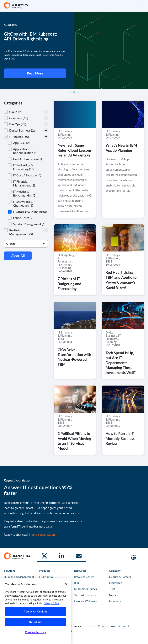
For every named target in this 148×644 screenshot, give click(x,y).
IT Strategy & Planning (65, 133)
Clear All (18, 256)
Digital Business (111, 334)
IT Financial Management (19, 576)
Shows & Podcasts (85, 595)
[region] (36, 611)
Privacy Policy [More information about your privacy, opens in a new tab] (51, 603)
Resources (80, 570)
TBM (109, 261)
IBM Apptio (46, 576)
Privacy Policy (97, 626)
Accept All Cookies (35, 612)
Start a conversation (42, 535)
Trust (112, 588)
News (112, 595)
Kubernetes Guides (85, 588)
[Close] (66, 584)
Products (44, 570)
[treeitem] (26, 112)
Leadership (116, 582)
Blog (77, 582)
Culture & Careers (120, 576)
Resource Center (84, 576)
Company (115, 570)
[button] (140, 5)
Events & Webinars (85, 601)
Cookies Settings (118, 626)
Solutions (10, 570)
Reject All (36, 622)
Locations (115, 601)
